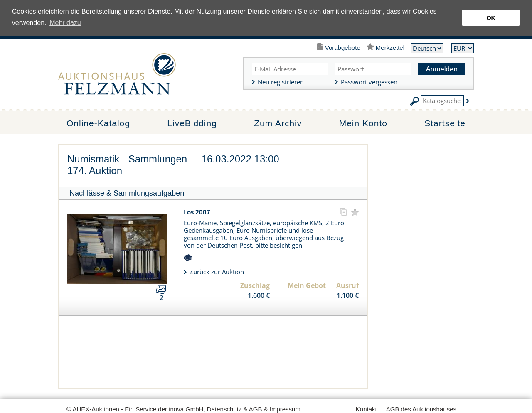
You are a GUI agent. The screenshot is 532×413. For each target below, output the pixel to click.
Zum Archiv (278, 123)
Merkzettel (390, 48)
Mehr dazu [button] (65, 23)
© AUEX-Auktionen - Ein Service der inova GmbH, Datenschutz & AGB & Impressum (183, 409)
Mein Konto (363, 123)
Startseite (445, 123)
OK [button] (491, 18)
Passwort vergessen (369, 82)
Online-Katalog (98, 123)
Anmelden (442, 69)
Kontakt (366, 409)
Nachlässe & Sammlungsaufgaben (127, 193)
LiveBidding (192, 123)
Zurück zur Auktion (217, 272)
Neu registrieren (281, 82)
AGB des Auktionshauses (421, 409)
